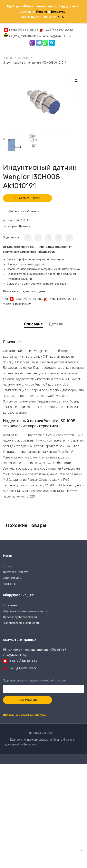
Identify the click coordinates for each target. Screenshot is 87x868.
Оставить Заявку (29, 198)
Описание (33, 324)
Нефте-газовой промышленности (25, 611)
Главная (8, 58)
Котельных (10, 605)
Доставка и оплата (16, 572)
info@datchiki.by (20, 304)
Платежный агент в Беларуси (25, 715)
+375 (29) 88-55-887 (28, 299)
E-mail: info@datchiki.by (54, 36)
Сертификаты (12, 578)
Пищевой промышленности (21, 623)
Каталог (8, 566)
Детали (56, 324)
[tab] (33, 324)
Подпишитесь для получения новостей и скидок (43, 685)
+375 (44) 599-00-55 (62, 299)
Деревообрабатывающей (20, 617)
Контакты (10, 584)
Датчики (23, 58)
